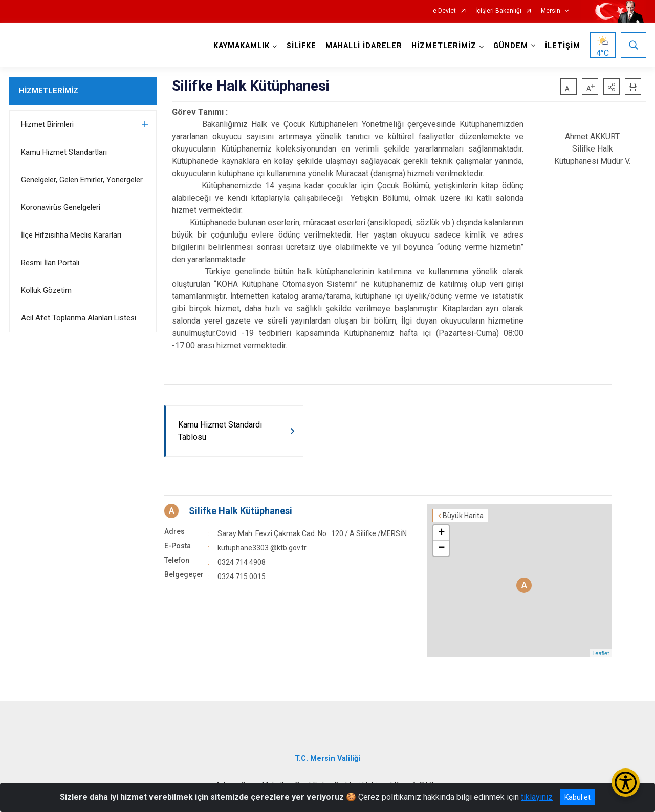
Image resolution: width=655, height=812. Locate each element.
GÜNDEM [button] (511, 46)
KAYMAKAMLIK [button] (242, 46)
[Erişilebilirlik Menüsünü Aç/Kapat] (626, 783)
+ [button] (441, 533)
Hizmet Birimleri (47, 124)
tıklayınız (537, 797)
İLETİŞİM (563, 46)
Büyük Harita (463, 516)
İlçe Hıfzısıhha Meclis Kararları (71, 235)
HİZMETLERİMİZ (49, 91)
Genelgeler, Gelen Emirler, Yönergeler (82, 180)
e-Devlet (444, 11)
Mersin (551, 11)
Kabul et (577, 797)
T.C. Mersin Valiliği (327, 758)
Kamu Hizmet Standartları (64, 152)
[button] (612, 87)
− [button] (441, 548)
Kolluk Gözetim (46, 290)
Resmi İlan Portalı (50, 263)
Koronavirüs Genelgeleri (61, 207)
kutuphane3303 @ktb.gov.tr (262, 548)
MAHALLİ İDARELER (364, 46)
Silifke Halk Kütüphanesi (241, 511)
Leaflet (601, 653)
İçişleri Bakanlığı (498, 11)
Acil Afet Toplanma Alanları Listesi (79, 318)
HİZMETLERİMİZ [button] (444, 46)
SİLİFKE (301, 46)
